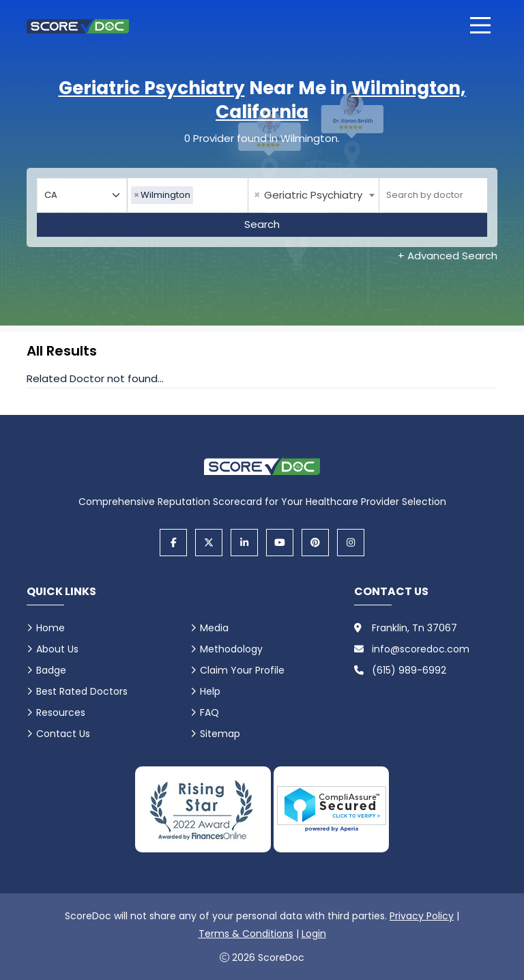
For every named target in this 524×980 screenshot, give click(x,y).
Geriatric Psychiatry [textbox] (308, 195)
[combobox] (188, 195)
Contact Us (63, 734)
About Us (57, 649)
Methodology (231, 649)
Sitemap (220, 734)
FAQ (209, 712)
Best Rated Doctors (82, 691)
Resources (61, 712)
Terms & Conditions (246, 934)
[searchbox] (200, 195)
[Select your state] (82, 195)
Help (210, 691)
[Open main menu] (480, 25)
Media (214, 628)
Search (262, 224)
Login (314, 934)
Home (50, 628)
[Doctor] (433, 195)
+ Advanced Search (448, 256)
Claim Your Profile (242, 670)
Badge (51, 670)
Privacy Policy (422, 916)
